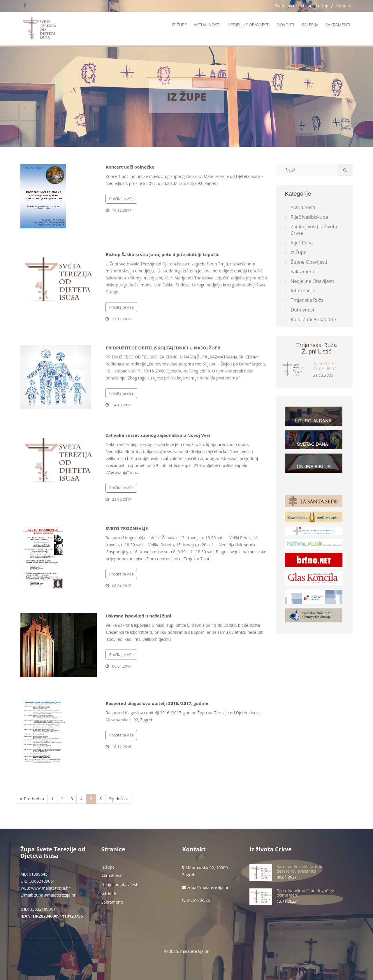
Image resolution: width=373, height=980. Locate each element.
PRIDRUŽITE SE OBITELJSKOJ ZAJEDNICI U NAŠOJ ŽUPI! (163, 348)
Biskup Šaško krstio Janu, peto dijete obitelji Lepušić (162, 254)
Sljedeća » (118, 799)
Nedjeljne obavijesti (249, 25)
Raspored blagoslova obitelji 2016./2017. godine (157, 703)
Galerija (310, 25)
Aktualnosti (207, 25)
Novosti (286, 25)
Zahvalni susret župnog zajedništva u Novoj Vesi (158, 435)
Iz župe (179, 25)
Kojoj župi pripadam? (314, 319)
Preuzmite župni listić (325, 366)
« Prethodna (32, 799)
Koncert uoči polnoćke (130, 167)
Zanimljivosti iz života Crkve (314, 230)
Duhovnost (303, 310)
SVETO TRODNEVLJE (127, 528)
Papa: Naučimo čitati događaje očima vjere (305, 893)
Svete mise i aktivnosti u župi (302, 6)
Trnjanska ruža (307, 300)
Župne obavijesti (309, 262)
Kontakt (344, 6)
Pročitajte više (121, 199)
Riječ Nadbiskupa (309, 217)
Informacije (303, 290)
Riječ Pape (302, 243)
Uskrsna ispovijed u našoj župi (138, 616)
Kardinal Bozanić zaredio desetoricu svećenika (300, 869)
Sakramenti (338, 25)
